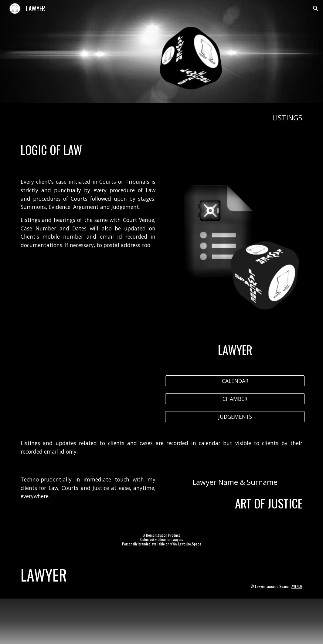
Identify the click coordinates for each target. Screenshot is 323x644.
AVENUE (297, 586)
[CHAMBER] (235, 399)
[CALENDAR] (235, 381)
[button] (316, 8)
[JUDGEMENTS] (235, 417)
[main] (161, 117)
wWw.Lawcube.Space (186, 544)
